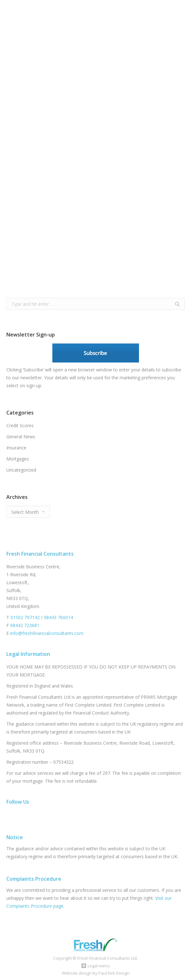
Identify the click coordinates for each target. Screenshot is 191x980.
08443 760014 (58, 617)
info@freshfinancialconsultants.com (47, 633)
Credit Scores (20, 425)
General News (21, 437)
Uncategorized (21, 470)
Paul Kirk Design (114, 973)
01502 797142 (25, 617)
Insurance (16, 448)
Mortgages (18, 459)
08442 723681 (25, 625)
